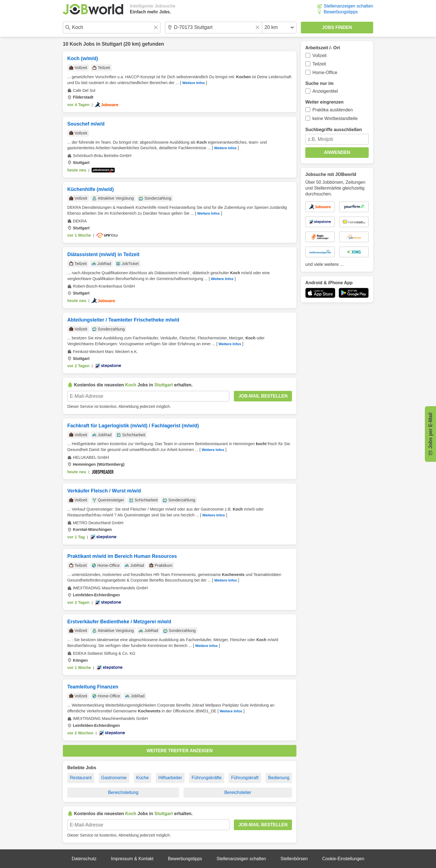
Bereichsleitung (123, 792)
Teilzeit (319, 64)
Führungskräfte (207, 778)
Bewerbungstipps (341, 12)
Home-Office (325, 73)
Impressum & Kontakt (132, 859)
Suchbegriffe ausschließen (334, 130)
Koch (76, 44)
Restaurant (81, 778)
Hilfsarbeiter (170, 778)
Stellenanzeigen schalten (348, 6)
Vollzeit (320, 56)
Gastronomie (114, 778)
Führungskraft (245, 778)
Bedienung (279, 778)
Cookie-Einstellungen (343, 859)
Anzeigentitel (325, 91)
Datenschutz (84, 859)
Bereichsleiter (238, 792)
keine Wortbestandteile (335, 118)
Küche (143, 778)
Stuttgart (112, 44)
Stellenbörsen (294, 859)
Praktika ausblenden (333, 110)
